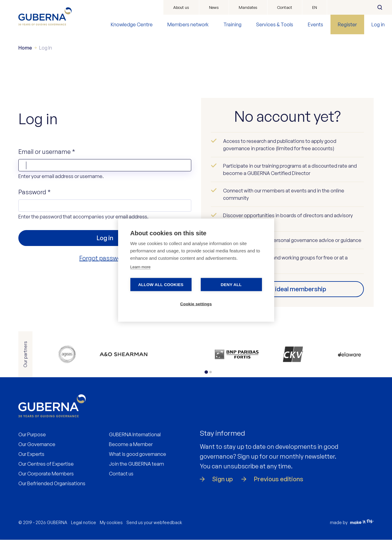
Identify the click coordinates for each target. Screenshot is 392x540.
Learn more (140, 267)
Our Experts (31, 454)
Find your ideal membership (287, 289)
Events (315, 24)
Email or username (47, 152)
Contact (285, 7)
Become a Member (131, 444)
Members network (188, 24)
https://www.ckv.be (293, 354)
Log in (378, 24)
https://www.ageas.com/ (67, 354)
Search (380, 7)
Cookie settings (196, 304)
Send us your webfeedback (154, 522)
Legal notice (84, 522)
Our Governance (37, 444)
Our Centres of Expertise (46, 464)
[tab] (206, 372)
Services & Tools (275, 24)
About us (181, 7)
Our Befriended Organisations (52, 483)
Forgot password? (105, 258)
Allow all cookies (161, 284)
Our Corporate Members (46, 474)
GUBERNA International (135, 434)
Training (232, 24)
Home (25, 48)
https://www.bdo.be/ (180, 354)
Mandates (248, 7)
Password (35, 192)
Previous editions (278, 479)
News (214, 7)
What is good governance (138, 454)
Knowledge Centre (132, 24)
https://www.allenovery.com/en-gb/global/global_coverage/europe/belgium (123, 354)
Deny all (231, 284)
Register (347, 24)
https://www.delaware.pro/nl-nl (350, 354)
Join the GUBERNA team (136, 464)
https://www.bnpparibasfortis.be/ (236, 354)
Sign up (222, 479)
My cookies (111, 522)
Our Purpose (32, 434)
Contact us (121, 474)
